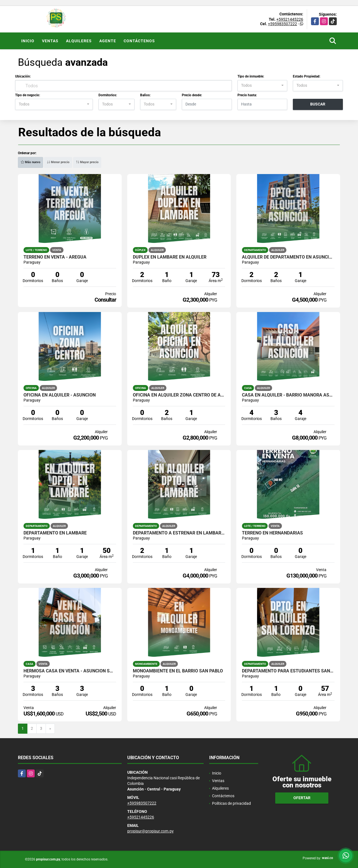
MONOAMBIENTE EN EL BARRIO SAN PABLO (178, 671)
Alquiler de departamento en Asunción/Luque (288, 257)
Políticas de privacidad (231, 803)
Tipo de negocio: (28, 95)
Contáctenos (139, 41)
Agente (108, 41)
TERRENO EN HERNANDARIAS (272, 533)
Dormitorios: (108, 95)
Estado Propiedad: (307, 76)
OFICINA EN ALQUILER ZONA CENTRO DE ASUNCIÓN (179, 395)
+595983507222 (282, 24)
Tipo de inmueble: (251, 76)
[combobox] (262, 86)
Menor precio (58, 162)
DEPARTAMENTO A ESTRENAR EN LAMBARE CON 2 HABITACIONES (179, 533)
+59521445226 (290, 19)
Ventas (50, 41)
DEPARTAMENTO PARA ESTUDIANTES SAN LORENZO (288, 671)
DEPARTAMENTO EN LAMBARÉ (55, 533)
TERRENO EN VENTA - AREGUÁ (55, 257)
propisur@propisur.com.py (150, 831)
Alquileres (79, 41)
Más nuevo (30, 162)
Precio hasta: (247, 95)
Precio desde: (192, 95)
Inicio (28, 41)
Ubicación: (23, 76)
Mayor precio (87, 162)
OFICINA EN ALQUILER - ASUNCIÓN (60, 395)
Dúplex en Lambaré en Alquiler (170, 257)
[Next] (50, 729)
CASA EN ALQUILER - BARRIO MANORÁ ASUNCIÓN (288, 395)
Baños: (145, 95)
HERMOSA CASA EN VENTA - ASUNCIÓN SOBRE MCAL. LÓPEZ (70, 671)
